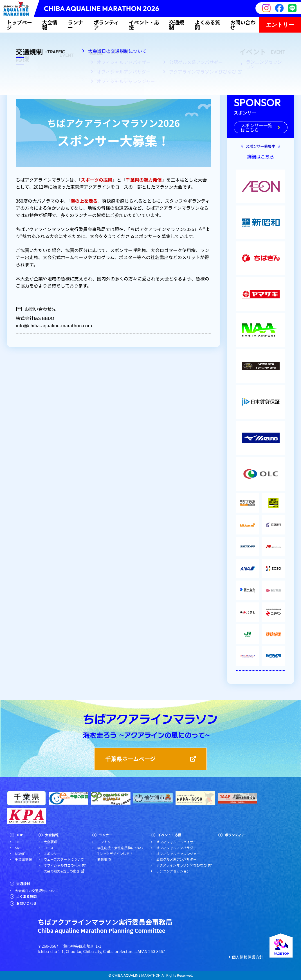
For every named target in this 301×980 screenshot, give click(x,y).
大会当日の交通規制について (37, 891)
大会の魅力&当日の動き (62, 871)
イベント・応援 (144, 25)
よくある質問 (207, 25)
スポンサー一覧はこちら (257, 127)
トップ (14, 77)
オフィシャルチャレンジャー (178, 854)
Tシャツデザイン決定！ (115, 854)
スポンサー (52, 854)
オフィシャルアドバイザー (176, 842)
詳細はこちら (260, 156)
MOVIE (20, 854)
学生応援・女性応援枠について (121, 848)
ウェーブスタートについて (64, 859)
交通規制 (177, 25)
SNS (18, 848)
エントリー (280, 25)
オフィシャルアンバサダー (176, 848)
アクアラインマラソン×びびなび (181, 865)
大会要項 (50, 842)
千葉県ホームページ (130, 759)
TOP (20, 835)
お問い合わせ (243, 25)
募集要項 (104, 859)
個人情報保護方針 (248, 957)
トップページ (19, 25)
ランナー (75, 25)
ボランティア (106, 25)
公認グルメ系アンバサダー (176, 859)
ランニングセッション (173, 871)
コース (49, 848)
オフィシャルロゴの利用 (62, 865)
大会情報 (50, 25)
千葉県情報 (23, 859)
